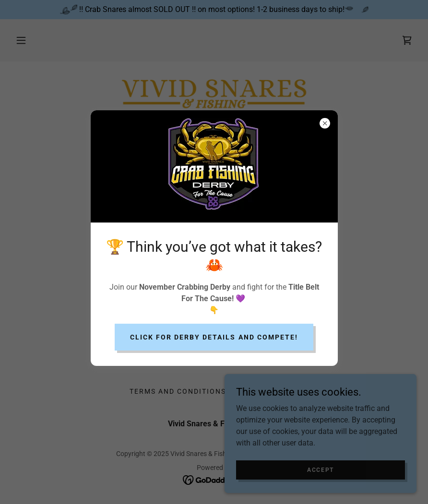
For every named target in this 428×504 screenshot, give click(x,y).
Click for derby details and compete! (214, 337)
